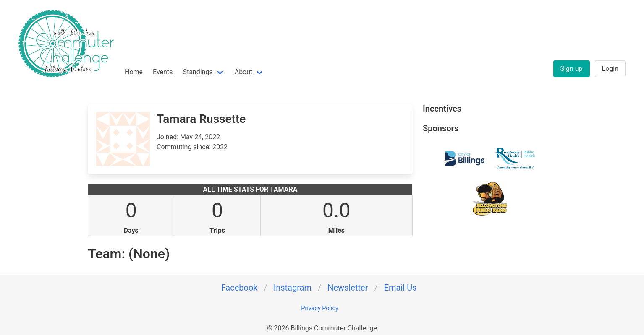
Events (163, 72)
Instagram (293, 288)
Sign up (572, 69)
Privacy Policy (320, 308)
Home (134, 72)
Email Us (401, 288)
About (244, 72)
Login (610, 69)
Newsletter (348, 288)
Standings (198, 72)
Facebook (240, 288)
